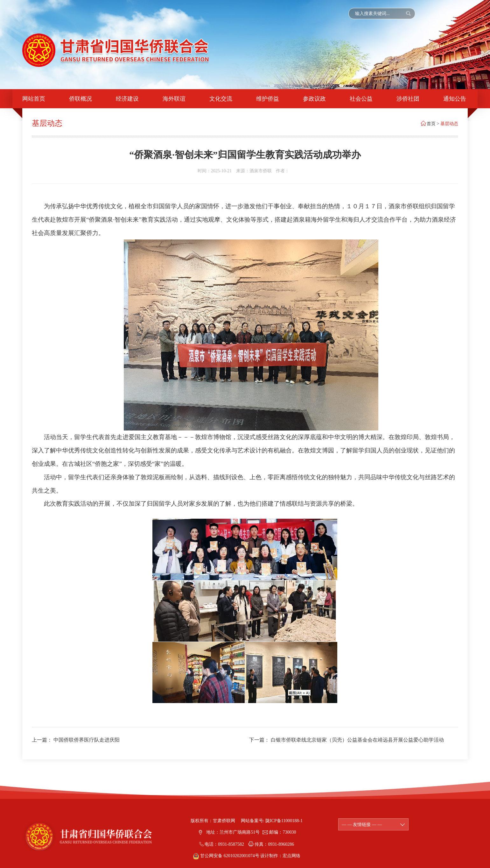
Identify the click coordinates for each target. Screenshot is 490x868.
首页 (431, 124)
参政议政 (314, 99)
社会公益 (361, 99)
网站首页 (34, 99)
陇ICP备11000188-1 (284, 821)
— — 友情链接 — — (373, 825)
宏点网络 (291, 856)
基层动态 (449, 124)
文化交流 (221, 99)
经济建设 (127, 99)
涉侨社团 (408, 99)
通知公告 (455, 99)
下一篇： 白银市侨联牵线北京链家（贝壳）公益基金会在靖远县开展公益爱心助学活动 (346, 740)
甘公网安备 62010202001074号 (227, 856)
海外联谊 (174, 99)
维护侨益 (268, 99)
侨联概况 (80, 99)
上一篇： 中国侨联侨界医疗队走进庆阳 (76, 740)
